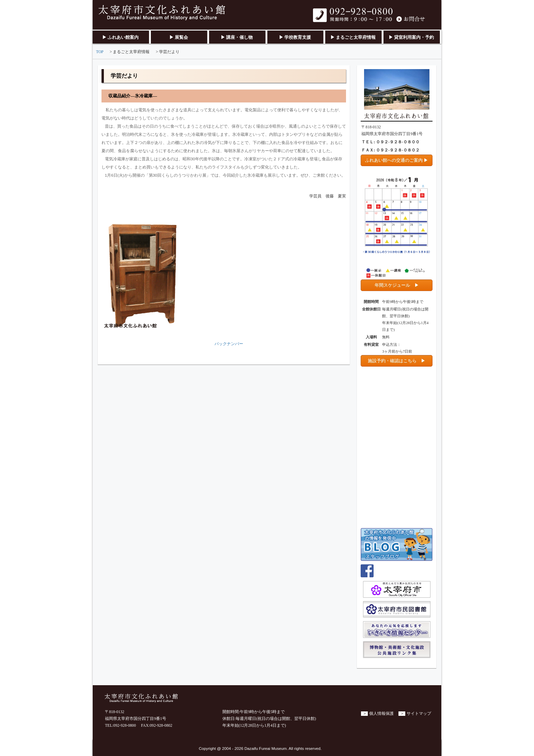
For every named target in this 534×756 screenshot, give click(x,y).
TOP (100, 52)
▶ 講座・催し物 (237, 37)
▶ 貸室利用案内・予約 (411, 37)
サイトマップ (419, 714)
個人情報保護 (381, 714)
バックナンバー (229, 344)
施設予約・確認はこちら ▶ (397, 361)
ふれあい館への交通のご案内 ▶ (397, 160)
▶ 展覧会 (179, 37)
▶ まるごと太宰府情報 (353, 37)
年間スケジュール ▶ (397, 285)
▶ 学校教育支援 (295, 37)
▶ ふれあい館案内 (120, 37)
